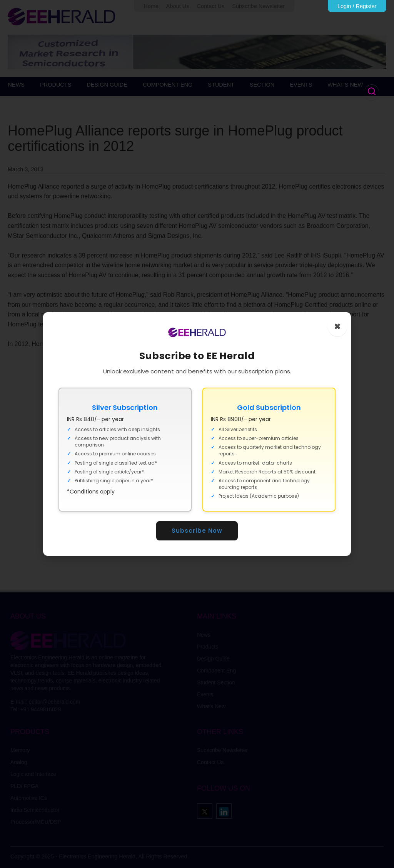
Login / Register (357, 6)
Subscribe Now (197, 531)
